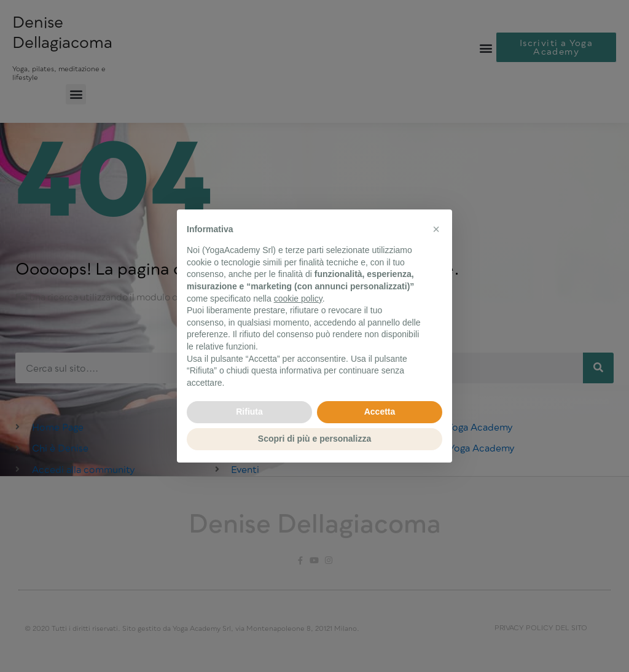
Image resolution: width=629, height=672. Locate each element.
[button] (436, 229)
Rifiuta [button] (249, 412)
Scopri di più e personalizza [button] (314, 439)
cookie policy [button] (298, 299)
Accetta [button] (380, 412)
